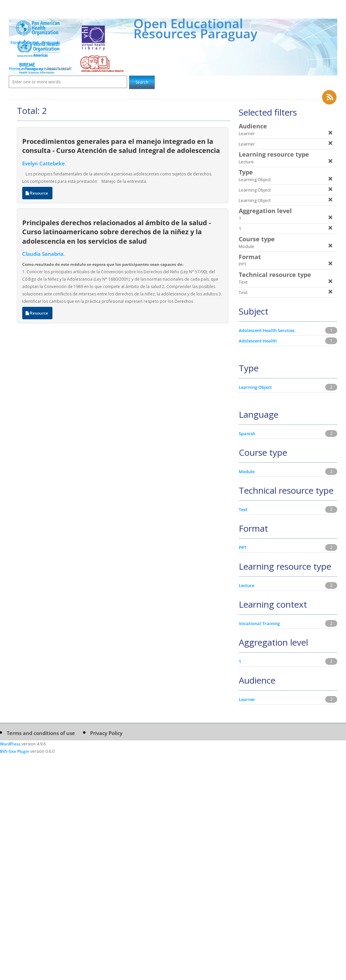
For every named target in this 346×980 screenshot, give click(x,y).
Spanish (247, 434)
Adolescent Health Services (267, 330)
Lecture (246, 585)
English (33, 42)
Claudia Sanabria (43, 254)
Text (243, 509)
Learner (247, 699)
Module (247, 472)
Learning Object (255, 387)
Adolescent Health (258, 341)
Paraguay (34, 68)
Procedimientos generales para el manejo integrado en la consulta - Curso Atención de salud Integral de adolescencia (121, 146)
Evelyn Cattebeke (44, 163)
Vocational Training (259, 623)
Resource (37, 193)
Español (17, 42)
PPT (243, 547)
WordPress (10, 744)
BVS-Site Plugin (15, 751)
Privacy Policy (106, 733)
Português (51, 42)
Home (14, 68)
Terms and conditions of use (41, 733)
